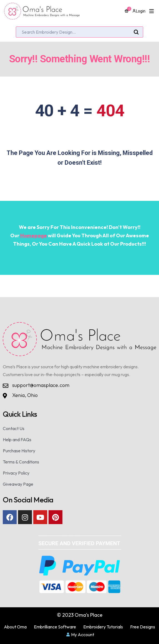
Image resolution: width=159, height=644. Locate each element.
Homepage (34, 235)
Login (139, 11)
